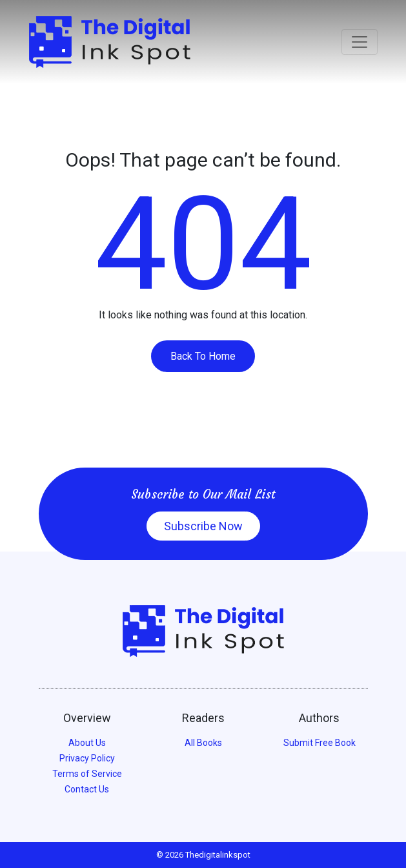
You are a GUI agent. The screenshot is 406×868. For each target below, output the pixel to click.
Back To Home (203, 356)
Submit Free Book (320, 743)
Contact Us (87, 789)
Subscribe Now (203, 526)
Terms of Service (87, 774)
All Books (203, 743)
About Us (87, 743)
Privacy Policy (87, 758)
